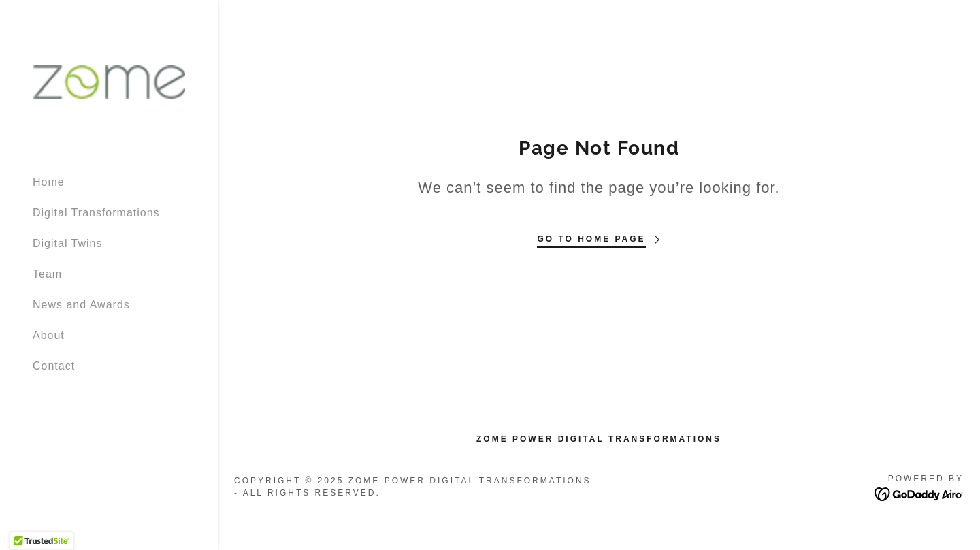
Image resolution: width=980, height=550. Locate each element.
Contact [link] (54, 366)
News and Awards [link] (81, 305)
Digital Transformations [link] (96, 213)
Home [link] (49, 182)
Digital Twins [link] (68, 243)
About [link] (49, 335)
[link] (109, 81)
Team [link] (47, 274)
